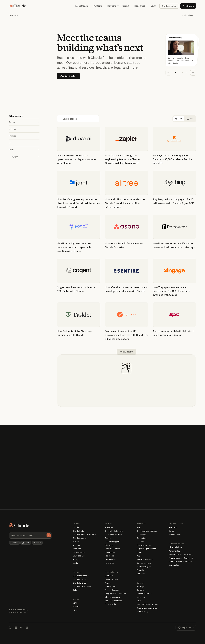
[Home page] (17, 6)
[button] (83, 6)
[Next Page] (126, 352)
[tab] (179, 119)
